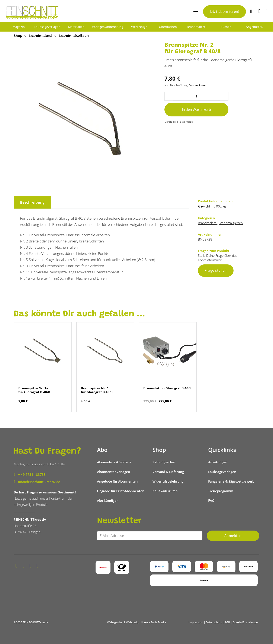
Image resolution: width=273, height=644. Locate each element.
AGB (227, 622)
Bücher (226, 27)
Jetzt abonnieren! (225, 12)
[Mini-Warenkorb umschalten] (259, 11)
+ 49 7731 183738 (32, 474)
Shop (18, 36)
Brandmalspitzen (74, 36)
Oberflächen (168, 27)
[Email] (150, 536)
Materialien (76, 27)
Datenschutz (214, 622)
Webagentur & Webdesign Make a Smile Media (136, 622)
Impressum (196, 622)
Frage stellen (216, 270)
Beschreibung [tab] (32, 202)
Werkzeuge (139, 27)
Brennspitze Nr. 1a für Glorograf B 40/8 (34, 390)
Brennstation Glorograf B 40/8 (167, 388)
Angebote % (254, 27)
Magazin (19, 27)
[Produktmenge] (196, 96)
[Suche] (252, 12)
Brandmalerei (197, 27)
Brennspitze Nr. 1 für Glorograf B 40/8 (97, 390)
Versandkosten (198, 85)
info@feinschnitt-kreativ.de (39, 482)
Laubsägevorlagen (47, 27)
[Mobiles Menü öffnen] (196, 12)
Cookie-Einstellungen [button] (246, 622)
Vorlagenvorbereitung (108, 27)
